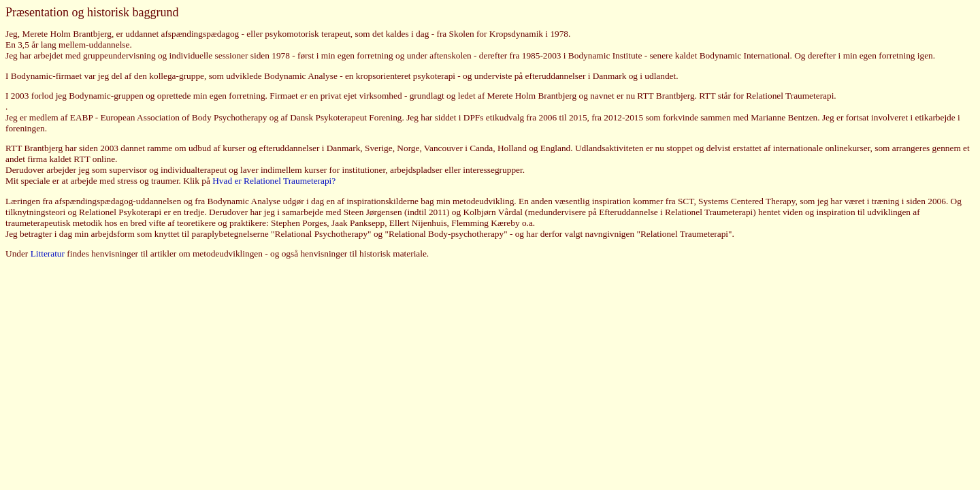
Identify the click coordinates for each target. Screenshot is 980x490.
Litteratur (48, 254)
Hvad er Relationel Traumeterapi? (274, 181)
